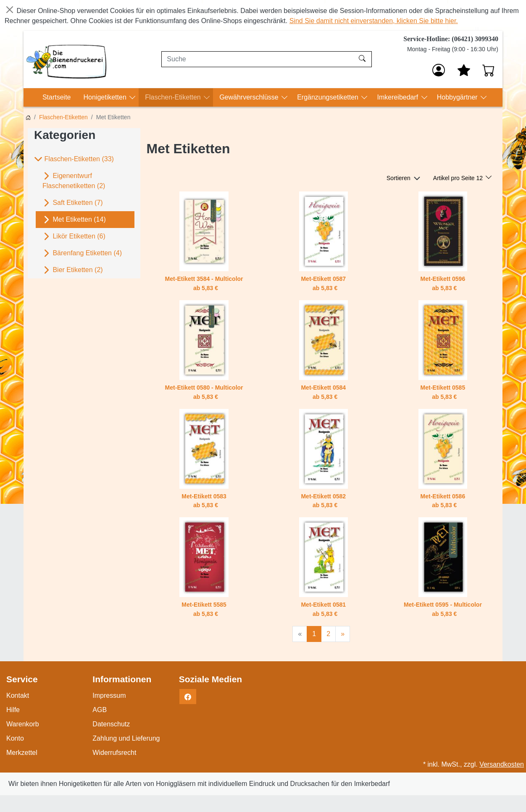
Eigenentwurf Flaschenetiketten (74, 180)
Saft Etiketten (73, 203)
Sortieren (398, 178)
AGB (100, 710)
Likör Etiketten (74, 236)
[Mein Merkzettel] (464, 70)
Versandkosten (502, 764)
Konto (15, 738)
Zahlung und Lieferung (126, 738)
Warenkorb (23, 724)
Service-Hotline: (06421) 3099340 (451, 39)
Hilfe (13, 710)
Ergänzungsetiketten (329, 97)
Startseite (57, 97)
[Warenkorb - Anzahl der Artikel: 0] (489, 70)
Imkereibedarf (398, 97)
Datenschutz (111, 724)
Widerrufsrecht (114, 753)
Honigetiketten (106, 97)
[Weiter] (343, 634)
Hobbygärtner (458, 97)
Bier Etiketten (73, 270)
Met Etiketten (74, 220)
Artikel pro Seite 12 (459, 178)
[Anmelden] (439, 70)
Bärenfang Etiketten (82, 253)
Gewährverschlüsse (250, 97)
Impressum (109, 695)
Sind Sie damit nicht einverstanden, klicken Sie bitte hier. (374, 21)
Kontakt (18, 695)
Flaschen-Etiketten (174, 97)
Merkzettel (22, 753)
